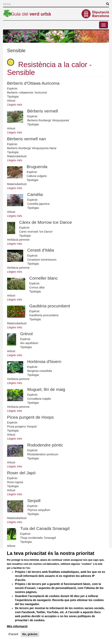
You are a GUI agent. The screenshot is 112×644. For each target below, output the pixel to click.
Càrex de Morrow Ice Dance (46, 222)
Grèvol (26, 334)
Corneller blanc (43, 278)
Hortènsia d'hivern (44, 362)
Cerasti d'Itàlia (41, 250)
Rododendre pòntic (45, 445)
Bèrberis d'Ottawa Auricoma (33, 83)
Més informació (17, 633)
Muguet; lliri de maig (46, 389)
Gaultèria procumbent (50, 306)
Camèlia (35, 194)
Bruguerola (37, 167)
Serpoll (34, 501)
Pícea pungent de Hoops (30, 417)
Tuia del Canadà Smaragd (45, 528)
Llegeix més (15, 105)
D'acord (13, 640)
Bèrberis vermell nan (27, 139)
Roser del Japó (21, 473)
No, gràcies (30, 640)
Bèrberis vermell (43, 111)
